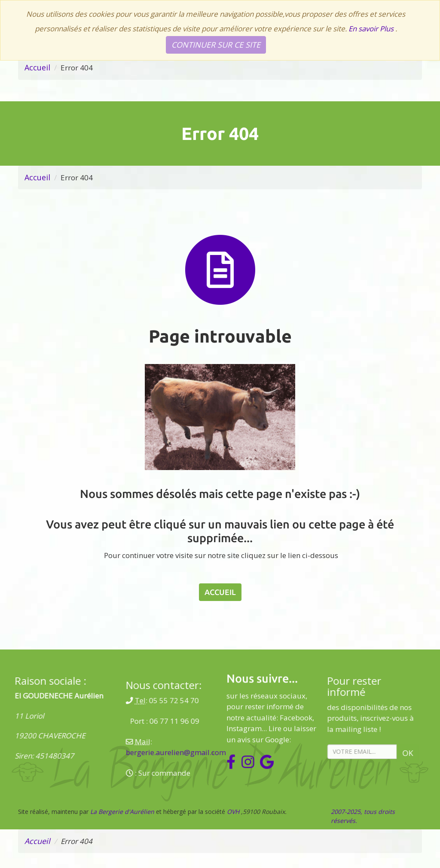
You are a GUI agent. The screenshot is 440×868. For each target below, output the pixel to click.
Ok (334, 754)
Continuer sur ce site (216, 45)
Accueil (37, 67)
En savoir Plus (372, 29)
